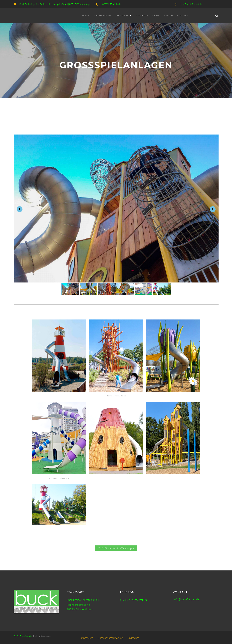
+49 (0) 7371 (133, 600)
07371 (111, 4)
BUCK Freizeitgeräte (23, 636)
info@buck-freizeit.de (186, 599)
